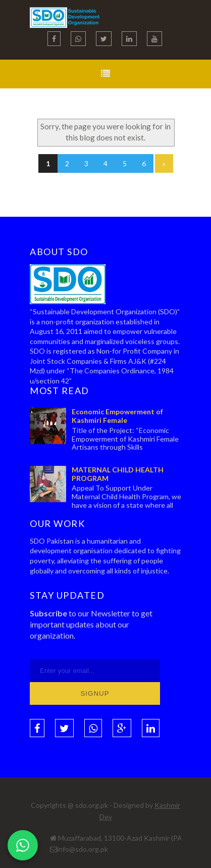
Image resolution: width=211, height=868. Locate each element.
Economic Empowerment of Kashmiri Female (117, 416)
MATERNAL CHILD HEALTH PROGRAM (118, 474)
